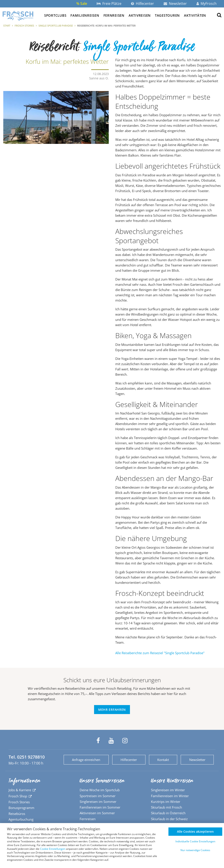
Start (7, 26)
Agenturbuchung (21, 819)
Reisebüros (17, 814)
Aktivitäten (195, 15)
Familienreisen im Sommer (100, 807)
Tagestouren (167, 15)
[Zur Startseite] (18, 16)
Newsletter (175, 4)
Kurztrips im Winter (166, 802)
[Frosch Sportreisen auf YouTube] (111, 741)
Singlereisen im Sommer (98, 802)
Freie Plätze (109, 4)
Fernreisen (114, 15)
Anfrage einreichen (86, 760)
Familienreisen (85, 15)
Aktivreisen (140, 15)
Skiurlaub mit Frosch (166, 807)
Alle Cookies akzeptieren (195, 831)
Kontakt (163, 760)
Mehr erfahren (112, 710)
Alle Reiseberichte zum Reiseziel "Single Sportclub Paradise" (160, 653)
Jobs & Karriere (20, 790)
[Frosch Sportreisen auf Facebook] (98, 741)
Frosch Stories (24, 26)
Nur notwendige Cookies (195, 850)
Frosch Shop (18, 796)
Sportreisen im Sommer (98, 796)
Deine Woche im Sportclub (100, 790)
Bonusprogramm (21, 808)
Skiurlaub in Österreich (168, 813)
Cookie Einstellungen (53, 849)
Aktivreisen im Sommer (97, 813)
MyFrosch (206, 4)
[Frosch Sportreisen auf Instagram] (125, 741)
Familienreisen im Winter (170, 796)
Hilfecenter (143, 4)
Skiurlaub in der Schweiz (169, 819)
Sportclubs (55, 15)
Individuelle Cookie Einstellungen (195, 841)
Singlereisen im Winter (168, 790)
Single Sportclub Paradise (56, 26)
